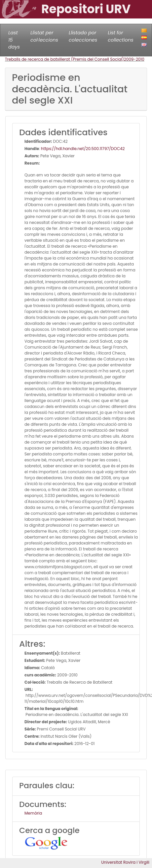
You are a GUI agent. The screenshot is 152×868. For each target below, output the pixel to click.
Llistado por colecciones (83, 36)
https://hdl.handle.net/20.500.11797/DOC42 (83, 149)
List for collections (120, 36)
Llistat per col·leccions (44, 36)
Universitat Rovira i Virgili (125, 862)
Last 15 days (14, 40)
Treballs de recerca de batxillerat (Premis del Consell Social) (64, 59)
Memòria (33, 813)
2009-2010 (134, 59)
